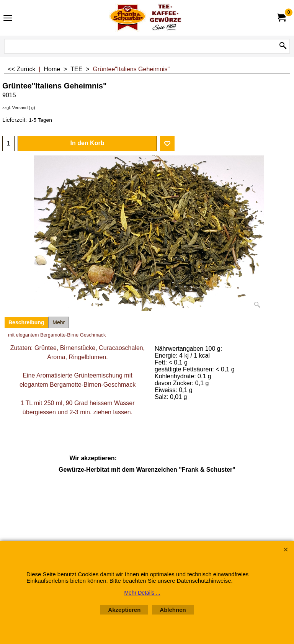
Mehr (59, 322)
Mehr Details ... (142, 593)
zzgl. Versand (15, 108)
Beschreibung (26, 322)
